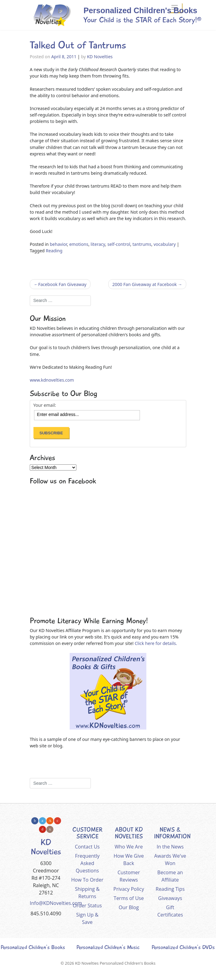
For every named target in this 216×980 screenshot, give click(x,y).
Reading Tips (170, 889)
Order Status (87, 906)
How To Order (87, 880)
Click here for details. (156, 643)
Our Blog (129, 907)
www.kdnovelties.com (52, 380)
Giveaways (170, 898)
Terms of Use (129, 898)
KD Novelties (100, 57)
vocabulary (164, 244)
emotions (79, 244)
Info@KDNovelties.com (56, 903)
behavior (58, 244)
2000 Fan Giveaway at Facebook (145, 284)
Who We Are (129, 847)
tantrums (142, 244)
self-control (119, 244)
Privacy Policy (129, 889)
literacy (98, 244)
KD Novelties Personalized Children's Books (115, 963)
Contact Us (87, 847)
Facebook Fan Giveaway (62, 284)
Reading (54, 251)
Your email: (45, 405)
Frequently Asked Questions (87, 863)
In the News (170, 847)
